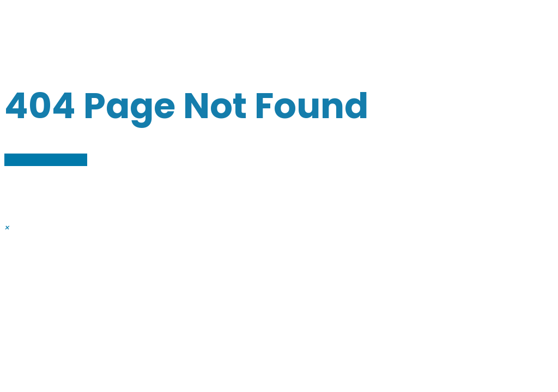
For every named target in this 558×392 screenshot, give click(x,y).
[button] (7, 228)
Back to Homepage (46, 160)
